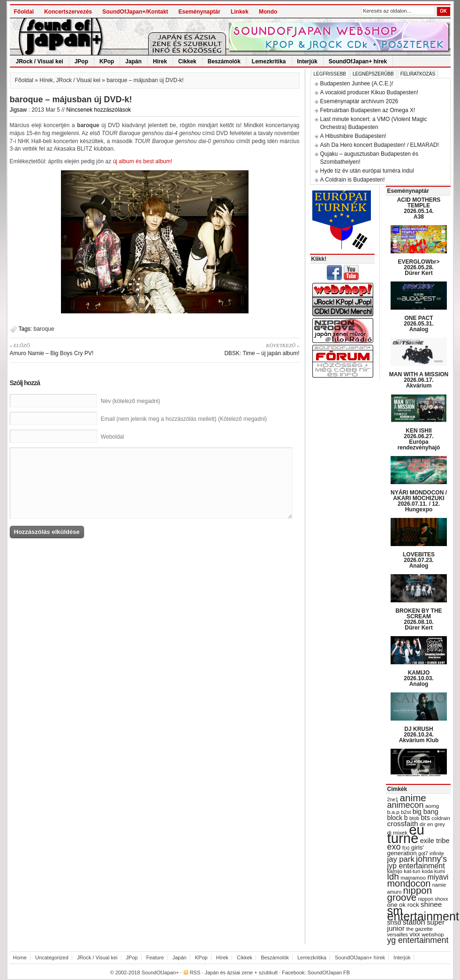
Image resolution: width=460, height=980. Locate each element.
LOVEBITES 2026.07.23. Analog (419, 560)
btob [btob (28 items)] (414, 818)
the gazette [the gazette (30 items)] (419, 929)
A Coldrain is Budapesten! (353, 180)
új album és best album (142, 161)
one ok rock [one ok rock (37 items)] (403, 905)
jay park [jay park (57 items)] (401, 859)
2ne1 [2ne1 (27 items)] (393, 799)
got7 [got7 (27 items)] (423, 853)
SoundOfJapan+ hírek (358, 61)
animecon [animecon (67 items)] (406, 805)
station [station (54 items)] (414, 922)
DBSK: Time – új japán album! (230, 349)
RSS (195, 972)
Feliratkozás (418, 74)
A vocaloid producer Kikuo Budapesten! (369, 92)
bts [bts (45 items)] (425, 818)
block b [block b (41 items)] (398, 818)
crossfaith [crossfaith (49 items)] (403, 824)
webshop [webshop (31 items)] (433, 934)
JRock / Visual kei (40, 61)
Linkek (240, 12)
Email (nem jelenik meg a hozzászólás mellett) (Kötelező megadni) (184, 419)
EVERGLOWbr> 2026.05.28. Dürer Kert (419, 267)
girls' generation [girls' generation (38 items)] (406, 850)
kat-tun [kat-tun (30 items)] (412, 871)
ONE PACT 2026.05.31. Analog (419, 324)
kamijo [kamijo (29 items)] (395, 871)
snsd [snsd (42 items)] (394, 922)
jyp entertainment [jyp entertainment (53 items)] (416, 866)
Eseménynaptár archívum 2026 (359, 101)
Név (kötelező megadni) (131, 401)
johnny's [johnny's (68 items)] (431, 859)
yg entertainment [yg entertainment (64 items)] (418, 940)
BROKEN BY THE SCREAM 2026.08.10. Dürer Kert (419, 619)
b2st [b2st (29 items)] (406, 812)
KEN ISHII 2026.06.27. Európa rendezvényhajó (419, 439)
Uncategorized (52, 957)
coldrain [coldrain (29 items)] (441, 818)
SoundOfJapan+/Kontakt (135, 12)
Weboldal (113, 437)
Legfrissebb (330, 74)
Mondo (268, 12)
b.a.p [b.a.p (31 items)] (393, 812)
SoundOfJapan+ (160, 972)
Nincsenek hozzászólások (98, 110)
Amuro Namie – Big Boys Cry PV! (79, 349)
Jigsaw (19, 110)
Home (20, 957)
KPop (107, 61)
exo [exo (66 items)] (394, 847)
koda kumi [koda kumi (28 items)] (434, 871)
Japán (133, 61)
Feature (155, 957)
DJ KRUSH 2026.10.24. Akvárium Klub (419, 735)
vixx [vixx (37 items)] (415, 934)
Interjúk (307, 61)
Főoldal (24, 12)
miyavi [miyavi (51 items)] (438, 877)
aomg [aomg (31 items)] (432, 806)
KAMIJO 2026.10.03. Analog (419, 678)
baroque (44, 329)
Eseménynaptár (200, 12)
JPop (81, 61)
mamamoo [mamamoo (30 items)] (413, 878)
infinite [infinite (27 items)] (437, 853)
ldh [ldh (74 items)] (393, 877)
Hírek (160, 61)
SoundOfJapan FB (329, 972)
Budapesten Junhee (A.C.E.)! (357, 84)
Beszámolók (224, 61)
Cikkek (187, 61)
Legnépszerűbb (373, 74)
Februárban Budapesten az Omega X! (368, 110)
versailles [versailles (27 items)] (398, 934)
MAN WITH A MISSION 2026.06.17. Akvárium (419, 380)
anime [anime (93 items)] (413, 798)
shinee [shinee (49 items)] (431, 904)
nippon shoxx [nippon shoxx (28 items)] (433, 899)
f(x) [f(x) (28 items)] (406, 848)
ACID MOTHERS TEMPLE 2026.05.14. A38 (419, 208)
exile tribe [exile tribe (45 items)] (435, 841)
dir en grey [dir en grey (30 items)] (432, 824)
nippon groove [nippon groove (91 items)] (410, 894)
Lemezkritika (269, 61)
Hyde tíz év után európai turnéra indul (367, 171)
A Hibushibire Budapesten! (353, 136)
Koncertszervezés (68, 12)
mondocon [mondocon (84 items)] (409, 883)
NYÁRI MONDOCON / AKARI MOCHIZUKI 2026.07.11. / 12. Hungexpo (419, 501)
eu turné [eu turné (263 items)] (406, 834)
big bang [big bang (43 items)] (426, 812)
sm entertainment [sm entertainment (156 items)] (423, 913)
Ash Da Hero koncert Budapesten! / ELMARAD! (380, 145)
